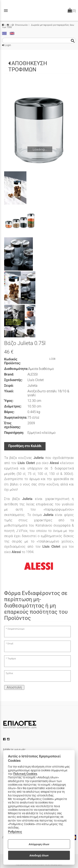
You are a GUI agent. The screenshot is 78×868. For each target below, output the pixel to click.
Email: (10, 644)
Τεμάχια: (12, 659)
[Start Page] (39, 10)
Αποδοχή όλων (39, 855)
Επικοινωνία (20, 25)
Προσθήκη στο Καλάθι (25, 446)
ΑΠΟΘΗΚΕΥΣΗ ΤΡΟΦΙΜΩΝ (28, 66)
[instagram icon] (9, 739)
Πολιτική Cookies (25, 774)
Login (7, 45)
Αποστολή (14, 687)
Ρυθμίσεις (15, 832)
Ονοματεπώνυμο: (16, 629)
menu (6, 11)
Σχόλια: (9, 673)
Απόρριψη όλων (39, 844)
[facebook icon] (5, 739)
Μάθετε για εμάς (14, 750)
